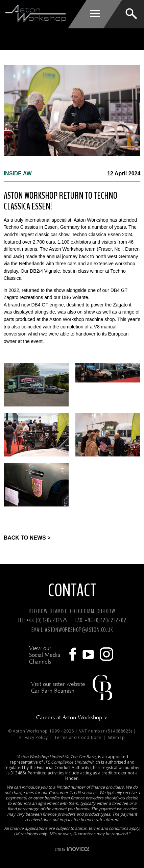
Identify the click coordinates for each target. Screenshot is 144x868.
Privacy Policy (34, 737)
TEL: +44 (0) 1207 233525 (43, 620)
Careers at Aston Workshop (72, 717)
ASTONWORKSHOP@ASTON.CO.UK (79, 630)
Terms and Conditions (79, 737)
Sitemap (116, 737)
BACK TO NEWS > (27, 538)
